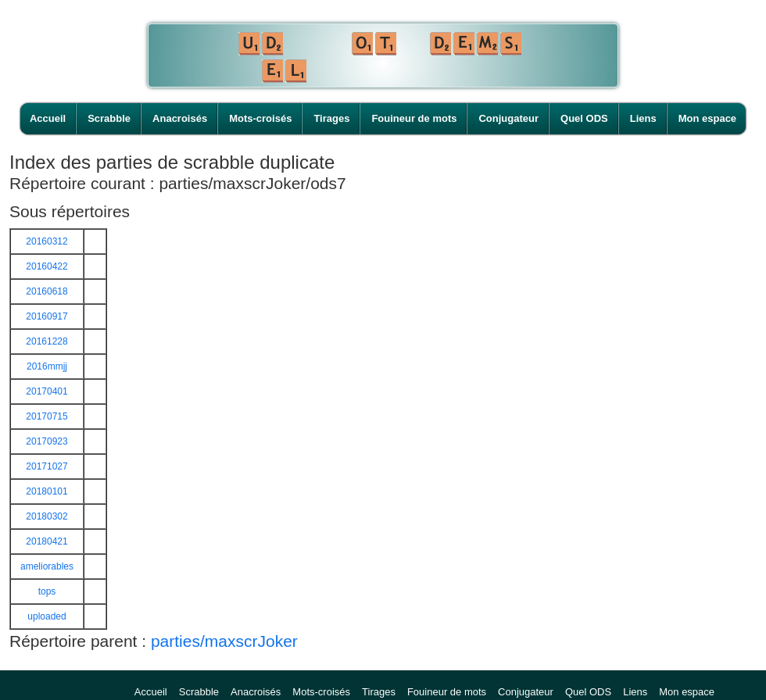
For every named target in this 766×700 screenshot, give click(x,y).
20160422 (47, 266)
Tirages (331, 118)
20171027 (47, 466)
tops (47, 591)
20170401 (47, 391)
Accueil (48, 118)
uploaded (47, 616)
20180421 (47, 541)
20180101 (47, 491)
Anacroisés (180, 118)
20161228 (47, 341)
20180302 (47, 516)
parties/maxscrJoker (224, 641)
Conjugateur (508, 118)
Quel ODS (584, 118)
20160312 (47, 241)
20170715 (47, 416)
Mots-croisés (260, 118)
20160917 (47, 316)
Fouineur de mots (414, 118)
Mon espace (707, 118)
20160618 (47, 291)
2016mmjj (47, 366)
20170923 (47, 441)
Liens (643, 118)
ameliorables (47, 566)
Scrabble (109, 118)
